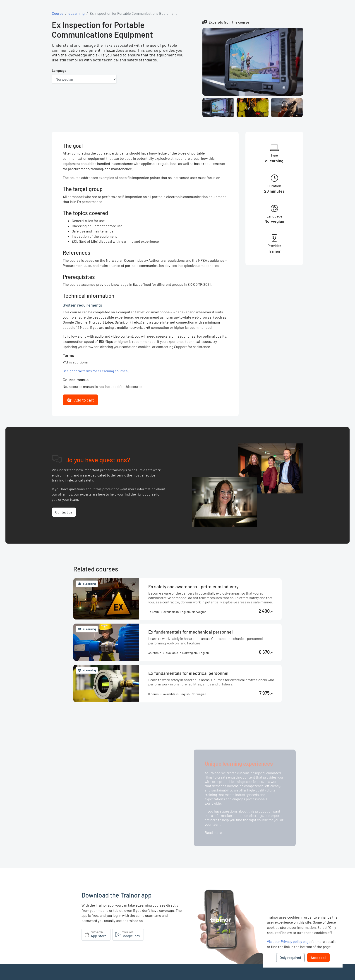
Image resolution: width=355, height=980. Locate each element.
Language (59, 71)
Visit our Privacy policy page (289, 941)
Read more (213, 832)
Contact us (64, 512)
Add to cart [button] (80, 400)
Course (58, 13)
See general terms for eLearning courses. (96, 371)
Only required (290, 957)
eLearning (77, 13)
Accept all (318, 957)
